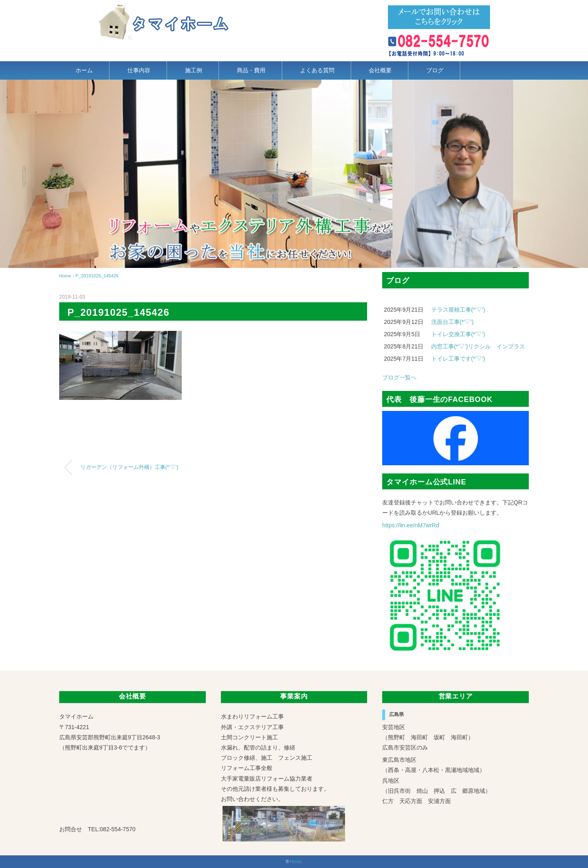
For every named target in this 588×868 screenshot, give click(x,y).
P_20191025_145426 (97, 276)
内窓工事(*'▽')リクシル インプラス (478, 346)
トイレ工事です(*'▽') (458, 359)
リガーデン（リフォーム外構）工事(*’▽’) (129, 467)
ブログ (435, 70)
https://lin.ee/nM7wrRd (411, 525)
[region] (294, 174)
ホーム (84, 70)
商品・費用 (251, 70)
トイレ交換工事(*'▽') (458, 334)
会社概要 (380, 70)
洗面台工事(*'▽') (452, 322)
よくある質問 (317, 70)
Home (295, 862)
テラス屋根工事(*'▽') (458, 310)
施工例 (194, 70)
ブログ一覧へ (399, 377)
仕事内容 (139, 70)
